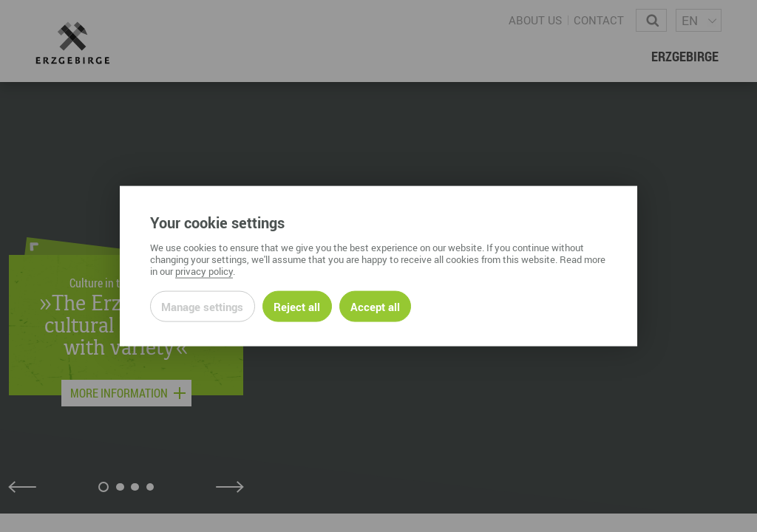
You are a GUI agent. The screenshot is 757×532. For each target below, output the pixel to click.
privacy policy (204, 270)
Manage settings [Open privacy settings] (202, 306)
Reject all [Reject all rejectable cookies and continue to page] (297, 306)
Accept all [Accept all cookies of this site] (375, 306)
